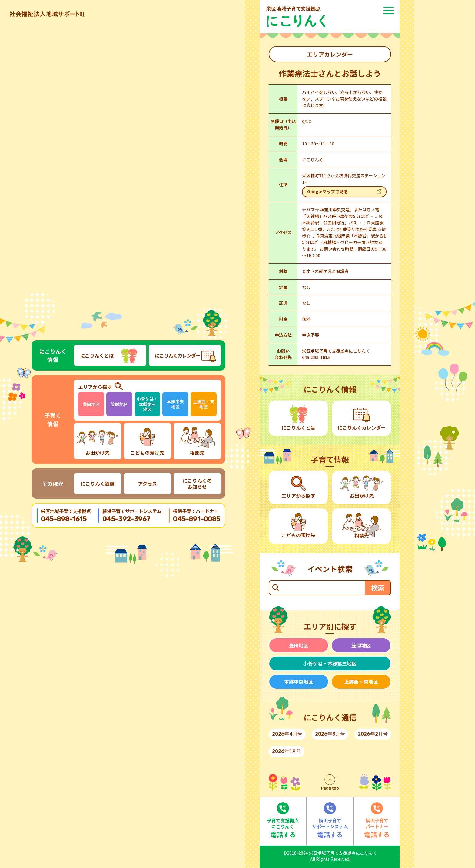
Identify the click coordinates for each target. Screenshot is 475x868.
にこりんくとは (97, 355)
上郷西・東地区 (204, 404)
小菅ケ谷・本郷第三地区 (147, 404)
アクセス (147, 484)
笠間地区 (119, 404)
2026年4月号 (287, 734)
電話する (283, 821)
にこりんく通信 (98, 484)
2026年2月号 (373, 734)
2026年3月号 (330, 734)
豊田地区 (91, 404)
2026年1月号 (287, 751)
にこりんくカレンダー (178, 355)
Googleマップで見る (327, 191)
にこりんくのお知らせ (197, 484)
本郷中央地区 (175, 404)
